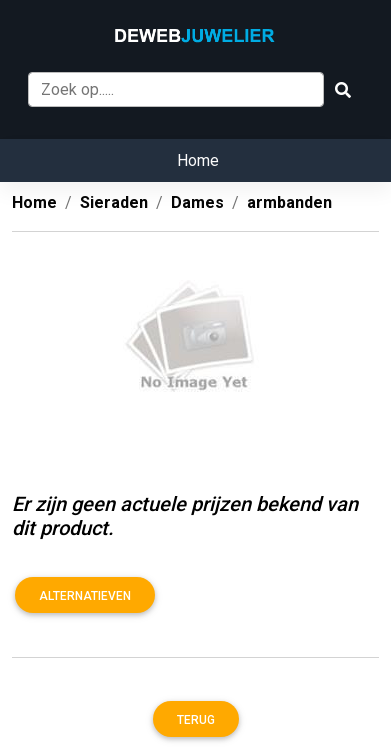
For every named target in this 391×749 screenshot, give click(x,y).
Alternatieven (85, 596)
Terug (196, 720)
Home (198, 160)
